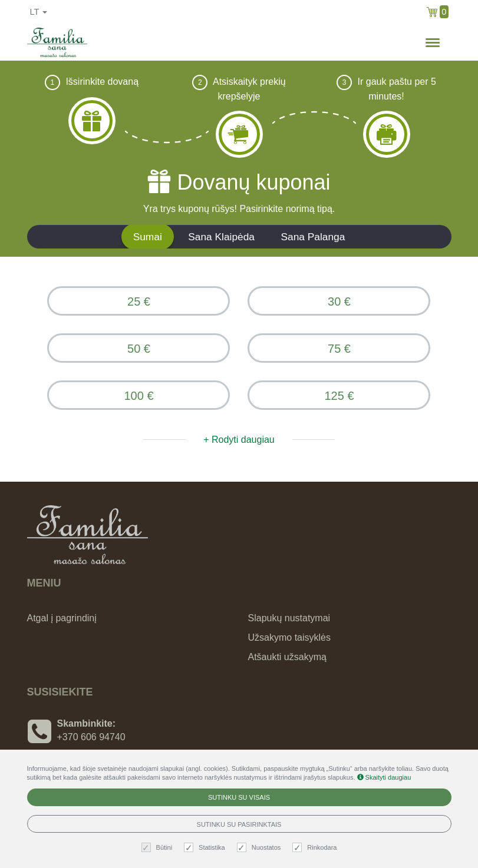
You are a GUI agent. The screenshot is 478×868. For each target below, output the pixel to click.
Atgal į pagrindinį (62, 618)
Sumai (148, 237)
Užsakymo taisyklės (289, 637)
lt (39, 12)
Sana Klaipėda (221, 237)
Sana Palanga (313, 237)
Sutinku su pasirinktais (239, 824)
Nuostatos (261, 848)
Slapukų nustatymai (289, 618)
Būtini (159, 848)
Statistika (206, 848)
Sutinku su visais (239, 797)
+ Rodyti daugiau (239, 440)
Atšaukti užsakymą (287, 657)
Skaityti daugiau (384, 777)
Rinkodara (316, 848)
